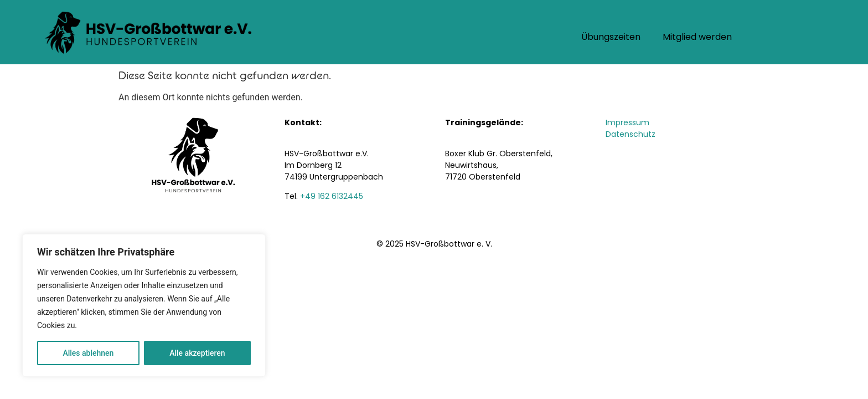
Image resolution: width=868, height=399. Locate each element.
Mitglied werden (697, 38)
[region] (144, 305)
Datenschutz (631, 135)
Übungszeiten (611, 38)
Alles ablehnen (88, 353)
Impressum (627, 123)
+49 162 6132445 (332, 197)
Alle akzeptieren (197, 353)
